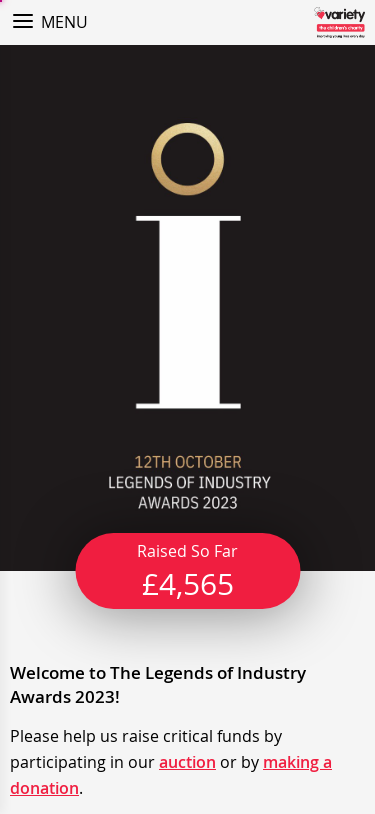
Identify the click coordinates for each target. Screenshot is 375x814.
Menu (64, 22)
